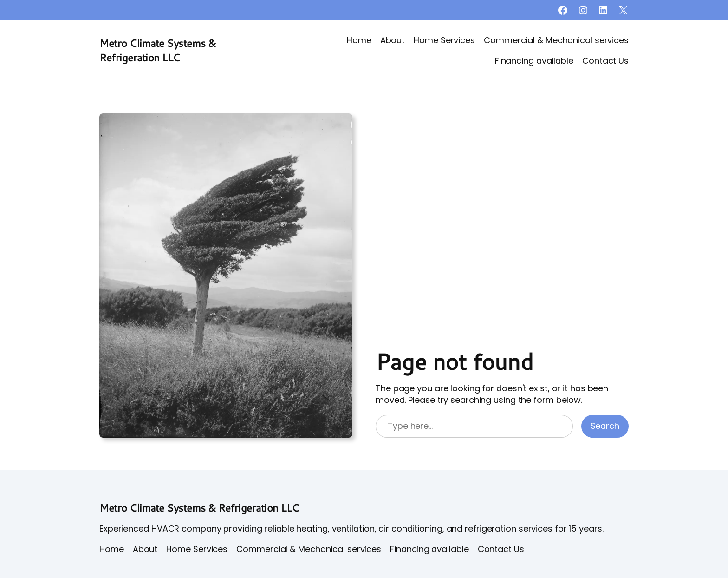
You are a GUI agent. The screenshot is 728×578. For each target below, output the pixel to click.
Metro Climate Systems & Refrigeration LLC (158, 50)
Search (605, 426)
